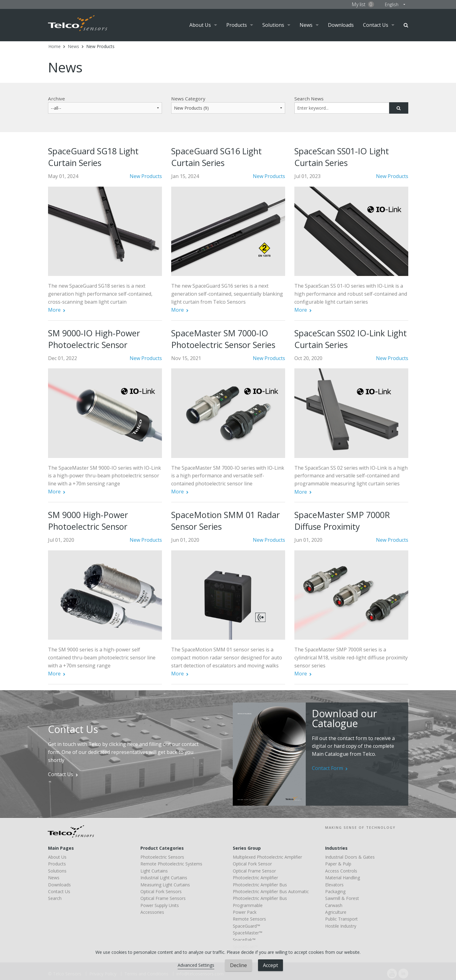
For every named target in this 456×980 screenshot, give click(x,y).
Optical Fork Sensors (161, 891)
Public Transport (341, 919)
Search (406, 25)
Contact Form (327, 768)
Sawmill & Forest (342, 898)
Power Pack (245, 912)
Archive (56, 99)
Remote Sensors (249, 919)
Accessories (152, 912)
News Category (188, 99)
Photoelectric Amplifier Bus (260, 885)
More (54, 310)
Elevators (334, 885)
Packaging (335, 891)
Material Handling (343, 878)
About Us (200, 25)
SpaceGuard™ (246, 926)
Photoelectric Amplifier (255, 878)
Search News (309, 99)
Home (54, 46)
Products (237, 25)
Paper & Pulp (338, 864)
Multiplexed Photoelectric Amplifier (267, 857)
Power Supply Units (160, 905)
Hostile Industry (341, 926)
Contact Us (376, 25)
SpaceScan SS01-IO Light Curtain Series (342, 157)
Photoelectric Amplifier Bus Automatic (271, 891)
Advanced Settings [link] (196, 965)
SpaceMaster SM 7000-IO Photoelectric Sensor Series (223, 339)
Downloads (341, 25)
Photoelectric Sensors (162, 857)
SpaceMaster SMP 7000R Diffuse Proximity (342, 521)
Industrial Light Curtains (164, 878)
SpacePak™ (244, 940)
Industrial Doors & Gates (350, 857)
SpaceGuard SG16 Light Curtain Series (216, 157)
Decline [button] (238, 965)
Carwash (334, 905)
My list (363, 4)
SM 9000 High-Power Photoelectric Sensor (88, 521)
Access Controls (341, 871)
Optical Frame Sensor (254, 871)
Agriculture (336, 912)
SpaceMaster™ (248, 933)
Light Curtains (154, 871)
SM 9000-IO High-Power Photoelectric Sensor (94, 339)
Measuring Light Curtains (165, 885)
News (306, 25)
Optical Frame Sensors (163, 898)
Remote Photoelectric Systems (171, 864)
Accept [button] (270, 965)
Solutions (273, 25)
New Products (100, 46)
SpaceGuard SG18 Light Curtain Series (93, 157)
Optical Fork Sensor (252, 864)
